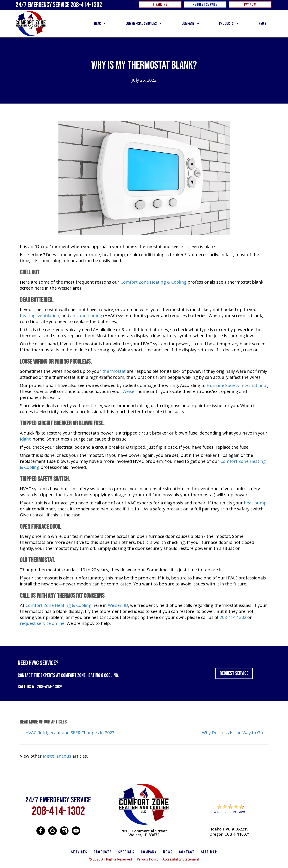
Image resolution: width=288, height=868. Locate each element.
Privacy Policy (148, 859)
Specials (126, 852)
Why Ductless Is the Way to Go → (235, 733)
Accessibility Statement (181, 859)
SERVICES (79, 852)
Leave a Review (230, 820)
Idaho (26, 439)
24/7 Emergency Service (59, 5)
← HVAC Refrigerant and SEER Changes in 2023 (67, 733)
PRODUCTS (103, 852)
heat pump (255, 503)
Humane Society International (237, 385)
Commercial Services (144, 24)
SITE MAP (209, 852)
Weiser (129, 391)
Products (229, 24)
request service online (42, 623)
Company (191, 24)
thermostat (114, 371)
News (262, 24)
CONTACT (187, 852)
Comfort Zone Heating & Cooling (154, 282)
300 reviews (236, 812)
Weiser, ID (118, 605)
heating (28, 315)
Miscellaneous (57, 756)
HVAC (100, 24)
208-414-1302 (233, 617)
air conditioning (86, 315)
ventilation (48, 315)
